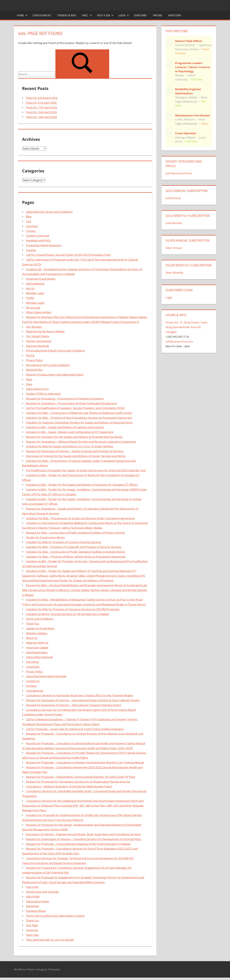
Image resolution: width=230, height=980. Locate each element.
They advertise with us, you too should (50, 940)
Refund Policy (34, 370)
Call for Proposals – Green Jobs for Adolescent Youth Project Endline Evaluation (75, 729)
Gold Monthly (174, 223)
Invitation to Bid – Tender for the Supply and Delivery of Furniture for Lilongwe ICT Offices (82, 485)
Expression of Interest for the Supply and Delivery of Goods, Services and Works (76, 456)
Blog (29, 216)
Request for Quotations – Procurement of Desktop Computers (65, 398)
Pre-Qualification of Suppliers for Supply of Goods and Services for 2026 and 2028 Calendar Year (86, 470)
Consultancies (42, 15)
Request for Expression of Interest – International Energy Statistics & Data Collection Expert (83, 700)
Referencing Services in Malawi (45, 331)
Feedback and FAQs (38, 240)
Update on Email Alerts (40, 628)
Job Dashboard (35, 284)
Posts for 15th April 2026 (41, 117)
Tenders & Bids (67, 15)
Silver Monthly (174, 273)
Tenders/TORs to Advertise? (43, 394)
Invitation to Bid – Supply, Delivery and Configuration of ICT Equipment (70, 432)
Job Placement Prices (179, 173)
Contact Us (33, 681)
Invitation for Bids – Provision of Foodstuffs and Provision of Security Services (74, 547)
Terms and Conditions (40, 619)
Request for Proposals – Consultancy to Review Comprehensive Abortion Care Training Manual (85, 762)
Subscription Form (37, 389)
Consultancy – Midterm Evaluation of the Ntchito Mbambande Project (69, 786)
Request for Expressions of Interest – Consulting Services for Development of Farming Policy (84, 839)
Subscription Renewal (39, 657)
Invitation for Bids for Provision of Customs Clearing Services (64, 542)
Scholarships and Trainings (42, 892)
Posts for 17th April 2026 (41, 107)
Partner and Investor (39, 341)
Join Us (30, 288)
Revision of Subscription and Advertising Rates (55, 375)
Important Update (37, 648)
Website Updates (37, 633)
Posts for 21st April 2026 (41, 103)
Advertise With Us (37, 643)
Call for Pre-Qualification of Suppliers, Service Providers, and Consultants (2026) (75, 408)
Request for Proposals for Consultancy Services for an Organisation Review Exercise (78, 782)
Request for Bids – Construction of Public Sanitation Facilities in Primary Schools (75, 533)
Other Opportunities (39, 312)
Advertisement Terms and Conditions (49, 212)
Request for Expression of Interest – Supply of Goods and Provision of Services (75, 451)
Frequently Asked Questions (44, 245)
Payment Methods (37, 346)
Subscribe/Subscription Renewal (46, 676)
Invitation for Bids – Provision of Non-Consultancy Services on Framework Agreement (79, 418)
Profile (30, 298)
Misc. (87, 15)
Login (124, 15)
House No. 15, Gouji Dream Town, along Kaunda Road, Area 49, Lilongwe (187, 327)
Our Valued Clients (38, 336)
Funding (31, 250)
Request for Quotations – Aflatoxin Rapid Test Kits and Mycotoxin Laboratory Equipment (81, 442)
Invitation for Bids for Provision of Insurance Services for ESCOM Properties (73, 609)
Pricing (158, 15)
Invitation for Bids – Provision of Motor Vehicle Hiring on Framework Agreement (76, 557)
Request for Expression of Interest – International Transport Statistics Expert (74, 705)
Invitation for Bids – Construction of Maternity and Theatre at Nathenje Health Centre (79, 413)
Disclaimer (33, 906)
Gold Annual (173, 198)
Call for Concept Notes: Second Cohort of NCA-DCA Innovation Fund (68, 255)
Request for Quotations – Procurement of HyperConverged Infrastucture (72, 403)
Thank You (32, 624)
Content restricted (37, 236)
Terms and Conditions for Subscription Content (55, 916)
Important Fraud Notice (41, 279)
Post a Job (105, 15)
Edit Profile (33, 897)
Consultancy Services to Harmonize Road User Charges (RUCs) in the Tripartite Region (79, 695)
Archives (31, 686)
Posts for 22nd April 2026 (42, 98)
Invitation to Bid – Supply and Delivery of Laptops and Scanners (65, 427)
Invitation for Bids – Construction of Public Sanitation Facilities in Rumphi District (76, 552)
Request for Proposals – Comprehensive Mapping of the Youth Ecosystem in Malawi (78, 844)
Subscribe (140, 15)
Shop (29, 379)
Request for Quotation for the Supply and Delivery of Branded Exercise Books (74, 437)
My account (33, 308)
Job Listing (32, 662)
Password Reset (36, 911)
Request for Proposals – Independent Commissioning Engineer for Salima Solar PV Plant (81, 777)
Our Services (34, 327)
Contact (31, 231)
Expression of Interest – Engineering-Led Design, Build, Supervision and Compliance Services (83, 834)
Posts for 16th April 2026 (41, 112)
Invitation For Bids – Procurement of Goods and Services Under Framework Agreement (80, 518)
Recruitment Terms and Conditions (48, 365)
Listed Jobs (33, 667)
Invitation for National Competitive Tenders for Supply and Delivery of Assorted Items (79, 422)
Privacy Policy (34, 360)
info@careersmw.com (179, 342)
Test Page (32, 925)
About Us (32, 638)
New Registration (37, 652)
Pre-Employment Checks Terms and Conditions (55, 351)
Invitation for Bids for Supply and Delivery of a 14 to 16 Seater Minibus (69, 446)
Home (22, 15)
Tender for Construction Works (45, 537)
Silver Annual (174, 248)
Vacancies (32, 930)
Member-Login (35, 303)
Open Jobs (32, 935)
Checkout (32, 226)
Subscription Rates (38, 901)
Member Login (35, 293)
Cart (29, 221)
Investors (175, 15)
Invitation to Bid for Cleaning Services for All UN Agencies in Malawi (67, 614)
